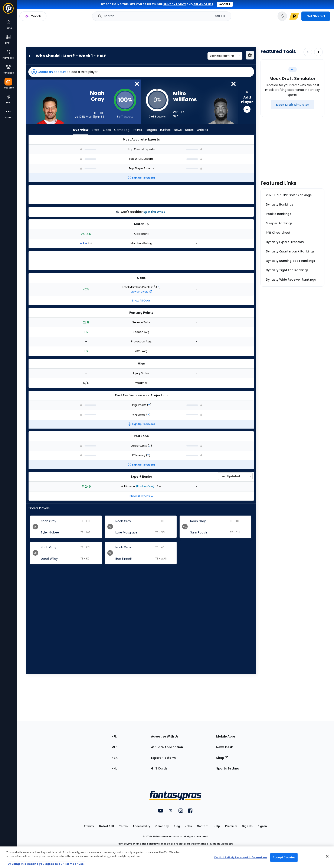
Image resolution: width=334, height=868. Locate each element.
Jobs (188, 826)
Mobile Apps (226, 736)
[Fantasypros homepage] (8, 10)
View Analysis (141, 292)
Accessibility (141, 826)
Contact (203, 826)
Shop (222, 758)
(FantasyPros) (145, 486)
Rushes (165, 130)
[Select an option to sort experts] (235, 476)
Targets (151, 130)
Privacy (89, 826)
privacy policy (175, 4)
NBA (114, 758)
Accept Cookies (284, 857)
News (178, 130)
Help (217, 826)
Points (137, 130)
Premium (231, 826)
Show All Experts (141, 496)
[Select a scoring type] (225, 56)
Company (162, 826)
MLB (114, 747)
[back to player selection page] (29, 56)
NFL (114, 736)
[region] (167, 857)
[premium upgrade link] (294, 16)
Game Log (122, 130)
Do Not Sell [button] (107, 826)
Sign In (262, 826)
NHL (114, 768)
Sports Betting (228, 768)
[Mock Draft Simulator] (293, 105)
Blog (177, 826)
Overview (81, 130)
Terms (123, 826)
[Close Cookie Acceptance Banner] (327, 856)
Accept (225, 4)
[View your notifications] (282, 16)
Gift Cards (159, 768)
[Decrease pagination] (308, 52)
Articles (202, 130)
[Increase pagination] (318, 52)
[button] (141, 72)
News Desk (225, 747)
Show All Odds (141, 301)
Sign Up (247, 826)
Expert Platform (163, 758)
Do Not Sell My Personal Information (241, 857)
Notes (189, 130)
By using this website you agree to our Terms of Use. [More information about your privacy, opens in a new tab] (46, 864)
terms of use (203, 4)
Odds (107, 130)
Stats (96, 130)
